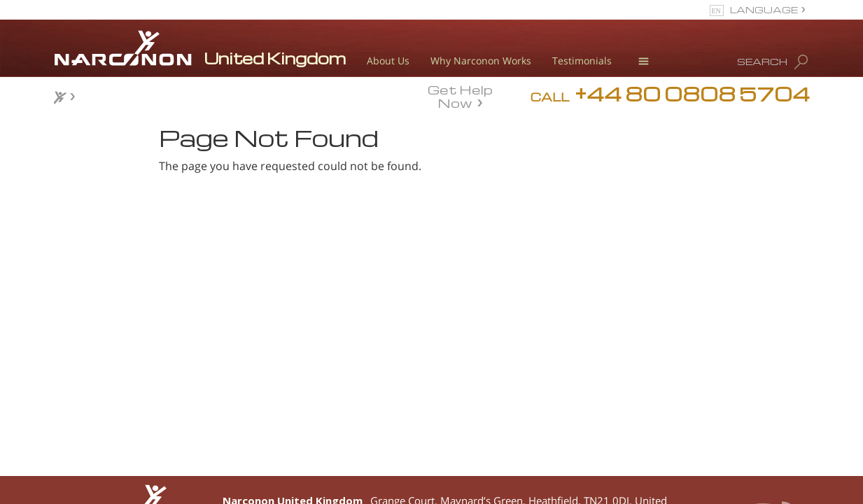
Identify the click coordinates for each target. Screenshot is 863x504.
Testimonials (582, 61)
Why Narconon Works (481, 61)
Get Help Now (460, 95)
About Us (388, 61)
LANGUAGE (764, 9)
